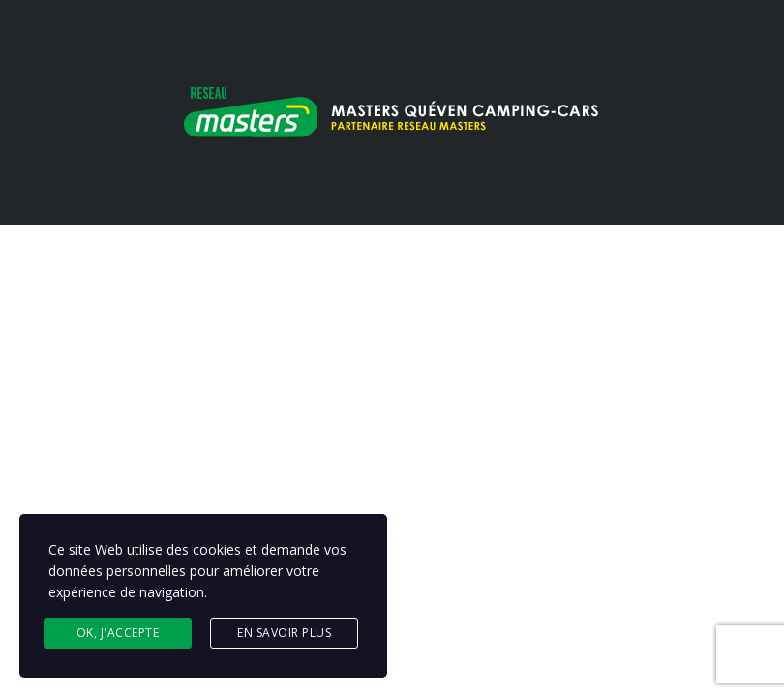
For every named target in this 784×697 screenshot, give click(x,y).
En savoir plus (284, 633)
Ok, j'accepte (118, 633)
